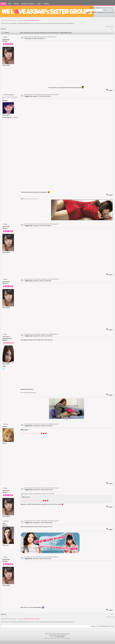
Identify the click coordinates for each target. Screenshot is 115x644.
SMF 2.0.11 (48, 634)
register (111, 8)
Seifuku (6, 521)
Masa (6, 37)
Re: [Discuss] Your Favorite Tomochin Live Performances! (42, 95)
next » (113, 26)
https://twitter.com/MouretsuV (31, 199)
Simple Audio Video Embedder (57, 635)
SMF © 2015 (56, 634)
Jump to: (93, 626)
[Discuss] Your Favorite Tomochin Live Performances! (40, 37)
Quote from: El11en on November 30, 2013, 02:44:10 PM (37, 494)
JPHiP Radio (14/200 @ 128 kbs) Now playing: (20, 20)
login (106, 8)
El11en (6, 424)
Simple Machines (65, 634)
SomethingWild (9, 95)
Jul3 (5, 334)
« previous (108, 26)
